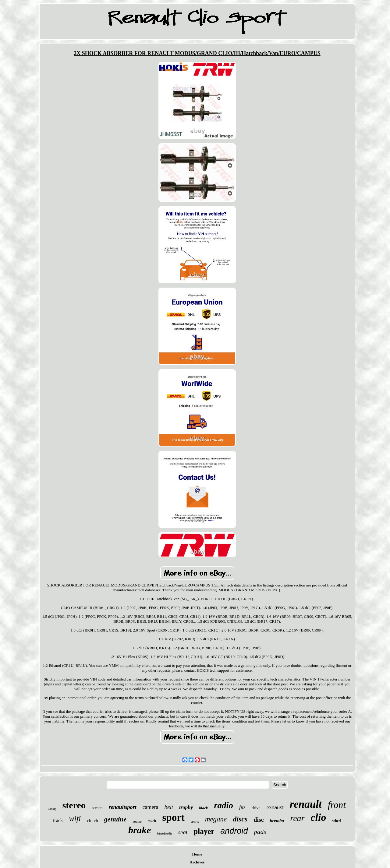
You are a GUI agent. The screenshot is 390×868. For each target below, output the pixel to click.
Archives (197, 862)
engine (137, 821)
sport (174, 817)
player (204, 831)
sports (195, 821)
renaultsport (123, 807)
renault (306, 804)
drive (256, 808)
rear (297, 818)
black (203, 808)
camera (151, 807)
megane (216, 819)
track (58, 820)
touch (152, 821)
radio (223, 805)
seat (183, 832)
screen (97, 808)
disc (259, 820)
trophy (186, 807)
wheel (337, 821)
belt (169, 807)
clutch (92, 821)
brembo (277, 821)
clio (319, 817)
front (337, 805)
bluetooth (165, 833)
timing (52, 809)
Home (197, 854)
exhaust (275, 808)
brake (140, 830)
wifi (75, 819)
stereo (74, 805)
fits (242, 807)
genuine (115, 819)
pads (260, 832)
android (234, 831)
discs (240, 819)
